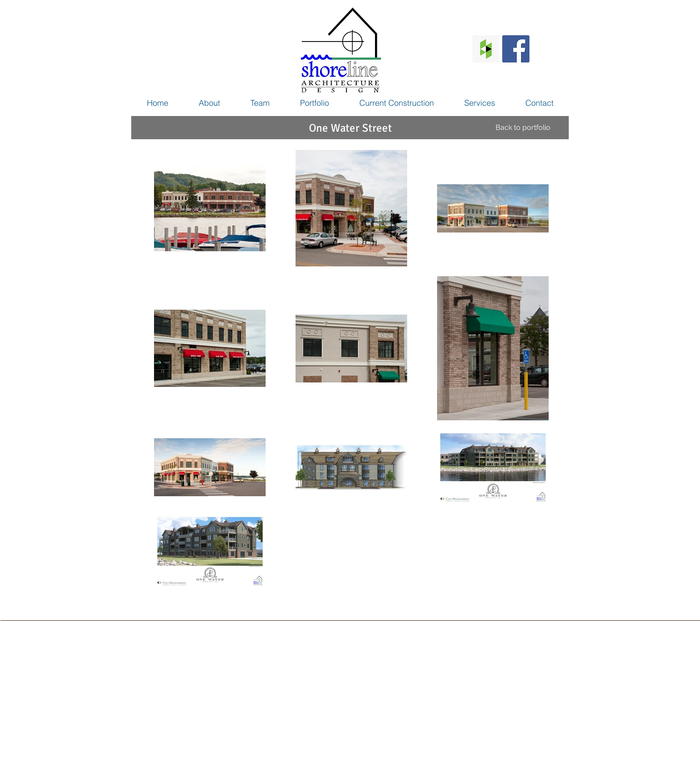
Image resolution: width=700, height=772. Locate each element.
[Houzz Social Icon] (486, 49)
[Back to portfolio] (523, 128)
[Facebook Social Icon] (516, 49)
